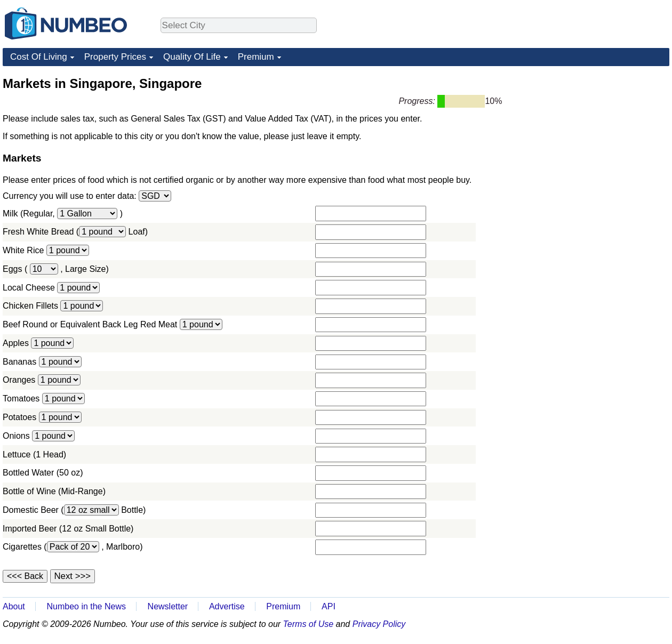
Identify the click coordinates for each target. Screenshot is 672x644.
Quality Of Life (192, 57)
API (329, 606)
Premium (256, 57)
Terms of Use (309, 624)
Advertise (227, 606)
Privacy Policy (379, 624)
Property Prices (115, 57)
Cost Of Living (39, 57)
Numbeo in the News (86, 606)
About (14, 606)
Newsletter (168, 606)
